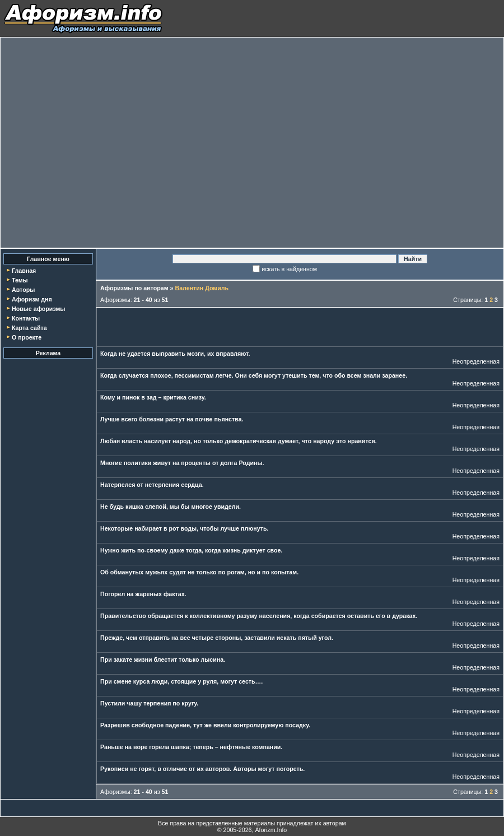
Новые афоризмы (38, 309)
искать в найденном (289, 269)
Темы (20, 280)
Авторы (23, 290)
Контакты (26, 318)
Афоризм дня (32, 299)
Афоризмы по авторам (134, 288)
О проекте (27, 337)
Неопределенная (476, 361)
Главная (24, 271)
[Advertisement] (105, 143)
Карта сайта (29, 328)
